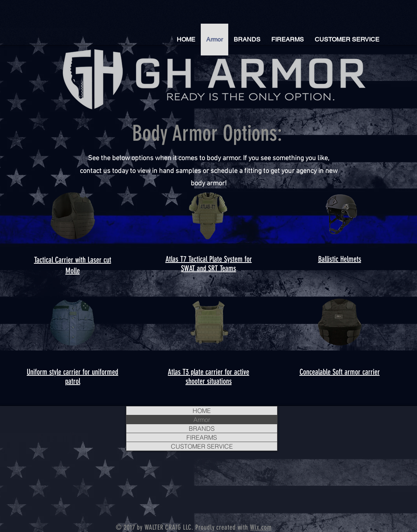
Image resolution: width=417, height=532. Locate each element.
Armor (202, 420)
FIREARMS (202, 437)
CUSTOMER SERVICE (202, 446)
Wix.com (261, 527)
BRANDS (202, 428)
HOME (202, 411)
